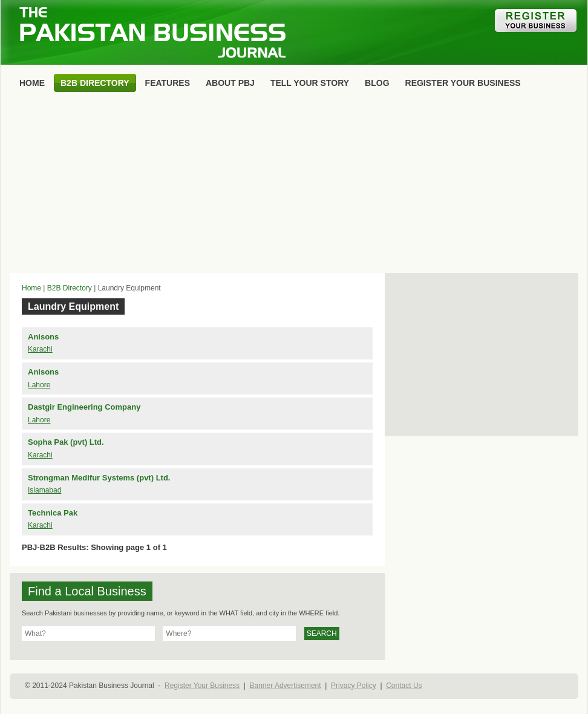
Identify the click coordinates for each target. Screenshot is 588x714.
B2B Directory (70, 288)
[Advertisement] (294, 185)
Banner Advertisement (286, 686)
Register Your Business (202, 686)
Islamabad (44, 490)
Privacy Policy (354, 686)
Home (31, 288)
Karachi (40, 349)
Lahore (39, 385)
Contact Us (404, 686)
